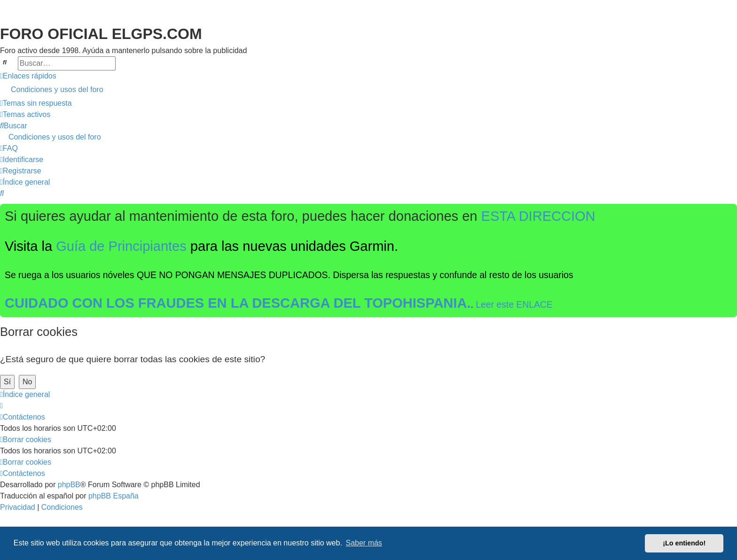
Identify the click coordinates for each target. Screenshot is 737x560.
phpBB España (114, 496)
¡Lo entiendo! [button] (684, 543)
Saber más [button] (364, 543)
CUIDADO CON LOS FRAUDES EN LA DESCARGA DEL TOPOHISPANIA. (238, 303)
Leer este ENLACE (514, 304)
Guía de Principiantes (121, 246)
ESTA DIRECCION (538, 216)
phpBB (69, 485)
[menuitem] (368, 90)
